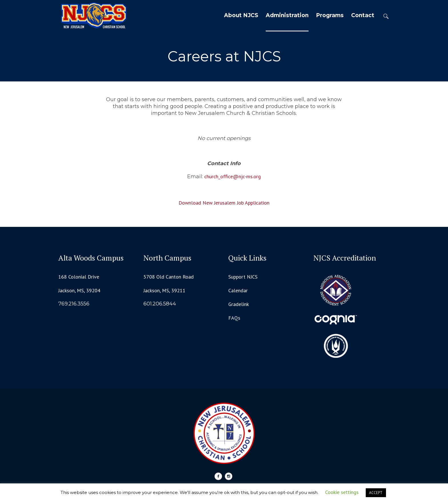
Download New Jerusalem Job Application (224, 203)
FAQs (234, 318)
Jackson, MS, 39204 (79, 290)
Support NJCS (243, 277)
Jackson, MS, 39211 (164, 290)
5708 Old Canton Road (169, 277)
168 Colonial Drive (79, 277)
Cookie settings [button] (342, 492)
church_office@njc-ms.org (233, 176)
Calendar (238, 290)
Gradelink (239, 304)
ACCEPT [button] (376, 493)
